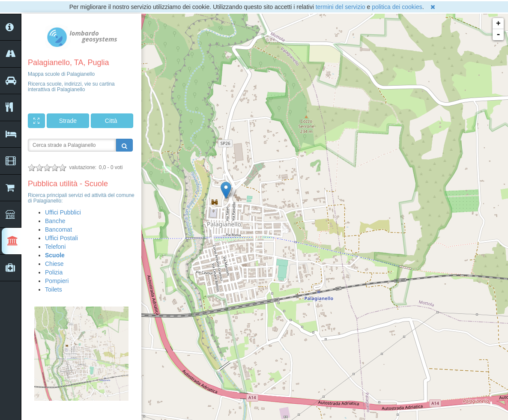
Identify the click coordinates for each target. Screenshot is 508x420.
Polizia (54, 272)
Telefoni (55, 247)
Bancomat (58, 229)
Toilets (54, 289)
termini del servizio (341, 7)
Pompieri (57, 281)
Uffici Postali (61, 238)
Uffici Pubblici (63, 212)
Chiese (54, 264)
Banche (55, 221)
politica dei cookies (397, 7)
